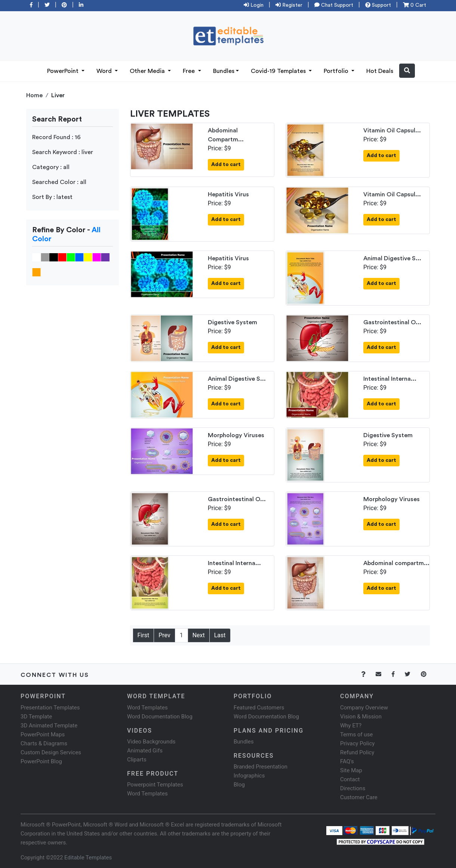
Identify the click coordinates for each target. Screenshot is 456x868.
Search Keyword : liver (63, 152)
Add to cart (226, 165)
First (144, 635)
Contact (350, 779)
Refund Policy (357, 752)
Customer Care (359, 797)
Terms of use (356, 734)
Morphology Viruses (236, 435)
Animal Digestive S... (392, 258)
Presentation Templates (50, 708)
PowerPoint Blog (41, 761)
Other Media (148, 71)
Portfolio (337, 71)
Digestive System (232, 322)
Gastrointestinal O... (392, 322)
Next (199, 635)
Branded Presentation (261, 767)
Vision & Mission (361, 717)
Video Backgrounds (151, 742)
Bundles (224, 71)
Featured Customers (259, 708)
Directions (353, 788)
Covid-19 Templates (279, 71)
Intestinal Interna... (390, 379)
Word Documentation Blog (160, 717)
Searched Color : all (59, 182)
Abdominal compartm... (396, 563)
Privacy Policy (357, 743)
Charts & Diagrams (44, 743)
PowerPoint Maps (43, 734)
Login (254, 5)
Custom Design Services (51, 752)
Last (220, 635)
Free (190, 71)
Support (378, 5)
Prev (164, 635)
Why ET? (351, 726)
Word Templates (147, 708)
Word (105, 71)
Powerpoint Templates (155, 785)
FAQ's (347, 761)
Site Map (351, 770)
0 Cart (415, 5)
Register (289, 5)
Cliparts (137, 760)
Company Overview (364, 708)
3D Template (36, 717)
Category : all (51, 167)
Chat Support (334, 5)
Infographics (249, 776)
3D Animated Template (49, 726)
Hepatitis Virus (228, 194)
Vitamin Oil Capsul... (392, 131)
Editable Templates (88, 858)
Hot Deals (380, 71)
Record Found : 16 (56, 137)
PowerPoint (64, 71)
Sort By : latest (52, 197)
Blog (239, 785)
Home (34, 95)
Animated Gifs (145, 751)
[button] (407, 71)
